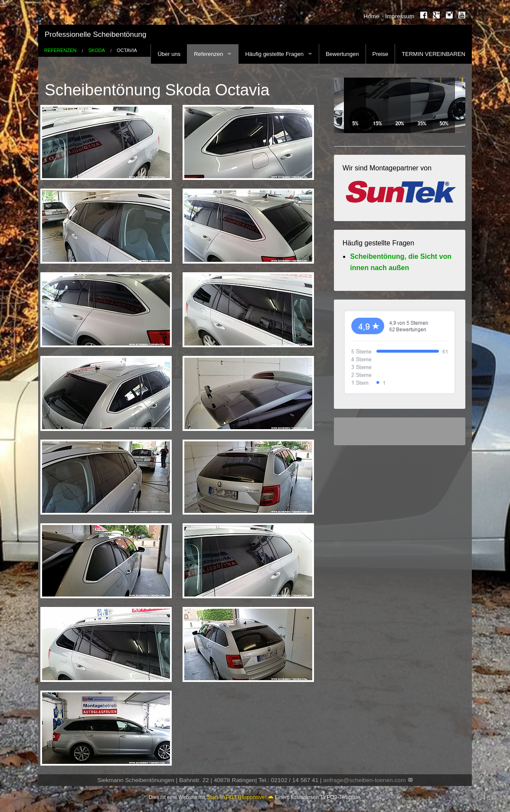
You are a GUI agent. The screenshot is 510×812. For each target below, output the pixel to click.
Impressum (400, 16)
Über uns (169, 54)
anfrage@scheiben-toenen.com (364, 780)
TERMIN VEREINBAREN (433, 54)
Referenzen (208, 54)
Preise (381, 54)
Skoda (97, 51)
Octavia (127, 51)
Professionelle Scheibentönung (95, 34)
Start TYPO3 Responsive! (237, 797)
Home (371, 16)
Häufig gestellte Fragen (274, 54)
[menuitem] (369, 16)
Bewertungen (342, 54)
